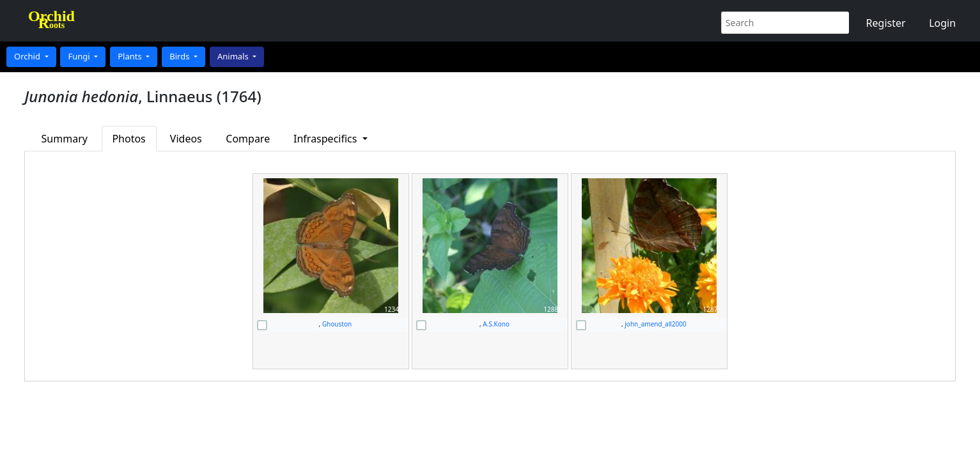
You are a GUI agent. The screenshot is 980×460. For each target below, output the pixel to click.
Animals (234, 56)
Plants (131, 56)
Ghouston (337, 324)
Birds (181, 56)
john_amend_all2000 (655, 324)
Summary (65, 139)
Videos (186, 139)
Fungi (80, 56)
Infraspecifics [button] (327, 139)
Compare (248, 139)
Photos (128, 139)
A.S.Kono (496, 324)
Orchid (28, 56)
